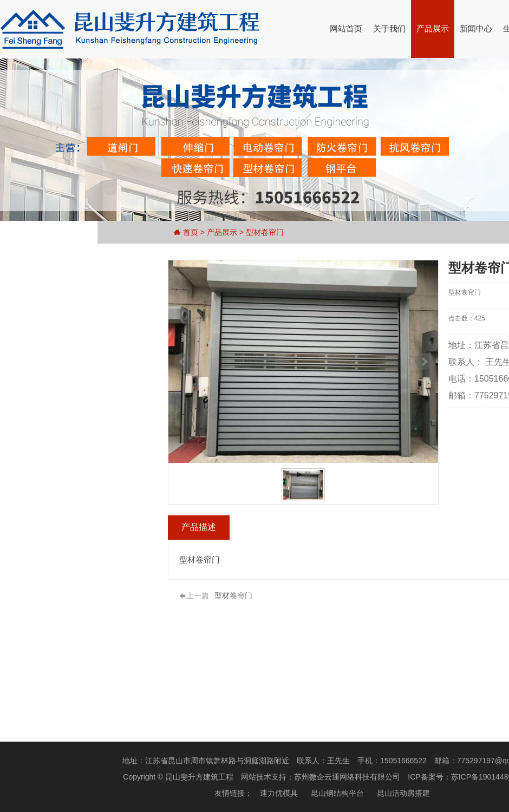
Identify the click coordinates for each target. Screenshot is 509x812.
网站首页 (346, 28)
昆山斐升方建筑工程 (199, 777)
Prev (187, 362)
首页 (191, 232)
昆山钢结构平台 (337, 793)
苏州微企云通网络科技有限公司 (347, 777)
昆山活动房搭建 (403, 793)
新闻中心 (476, 28)
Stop (312, 474)
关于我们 (389, 28)
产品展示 (433, 28)
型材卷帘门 (265, 232)
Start (304, 474)
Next (428, 362)
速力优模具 (279, 793)
